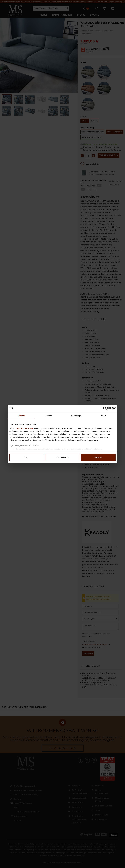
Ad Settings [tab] (76, 416)
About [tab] (104, 416)
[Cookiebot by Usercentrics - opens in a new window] (105, 409)
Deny (27, 457)
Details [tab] (49, 416)
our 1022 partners (25, 428)
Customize (63, 457)
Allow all (98, 457)
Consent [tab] (21, 416)
